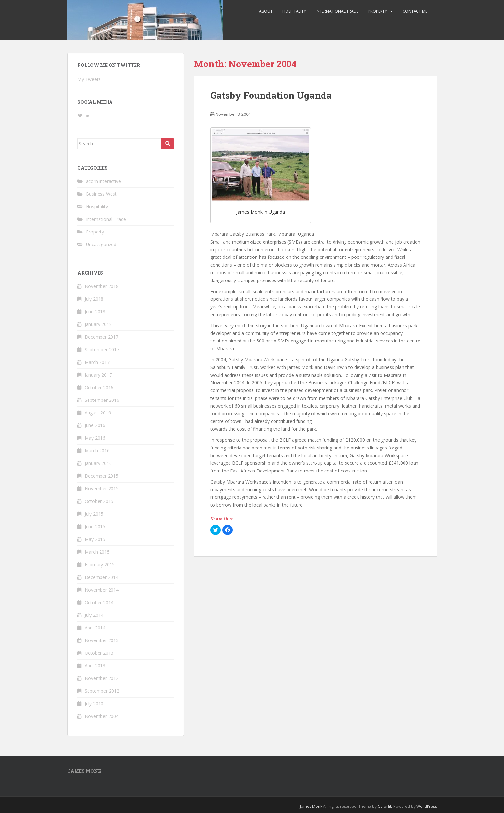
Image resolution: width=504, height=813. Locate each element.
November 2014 (102, 590)
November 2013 (102, 640)
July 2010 (94, 704)
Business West (101, 194)
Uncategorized (101, 244)
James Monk (311, 806)
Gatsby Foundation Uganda (271, 95)
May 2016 (95, 438)
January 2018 (98, 324)
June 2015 (95, 526)
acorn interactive (103, 181)
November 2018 (102, 286)
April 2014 (95, 628)
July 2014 (94, 615)
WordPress (427, 806)
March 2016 (97, 451)
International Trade (337, 11)
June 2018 (95, 311)
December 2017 (101, 337)
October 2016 (99, 387)
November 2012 (102, 678)
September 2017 (102, 349)
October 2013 (99, 653)
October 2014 (99, 602)
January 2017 (98, 375)
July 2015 (94, 514)
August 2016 (98, 413)
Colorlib (385, 806)
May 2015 (95, 539)
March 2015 (97, 552)
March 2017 (97, 362)
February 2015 (100, 564)
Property (378, 11)
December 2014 (101, 577)
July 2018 (94, 299)
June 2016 (95, 425)
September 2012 (102, 691)
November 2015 (102, 489)
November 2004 (102, 716)
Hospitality (294, 11)
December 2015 (101, 476)
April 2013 (95, 666)
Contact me (415, 11)
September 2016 (102, 400)
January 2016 (98, 463)
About (266, 11)
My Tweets (89, 79)
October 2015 (99, 501)
